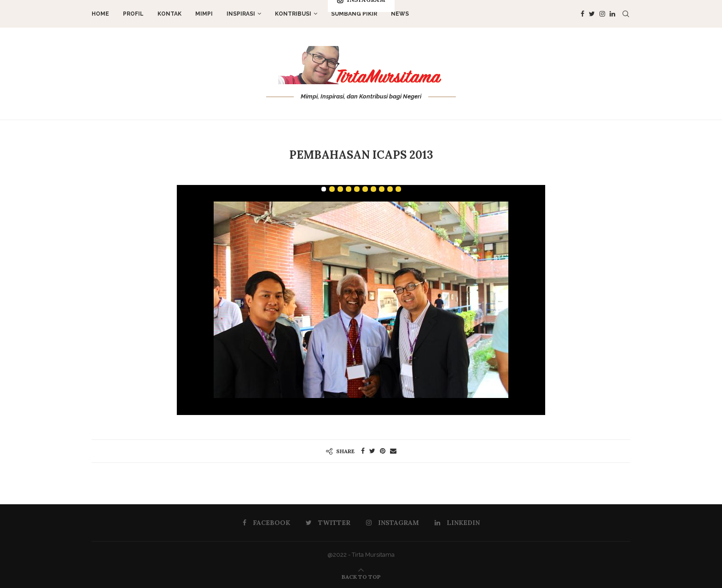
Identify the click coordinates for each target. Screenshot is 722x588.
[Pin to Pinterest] (383, 451)
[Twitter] (592, 14)
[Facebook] (582, 14)
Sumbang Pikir (354, 14)
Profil (133, 14)
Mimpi (204, 14)
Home (100, 14)
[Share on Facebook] (363, 451)
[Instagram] (602, 14)
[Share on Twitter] (372, 451)
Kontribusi (293, 14)
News (400, 14)
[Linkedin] (612, 14)
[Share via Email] (393, 451)
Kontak (169, 14)
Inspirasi (241, 14)
